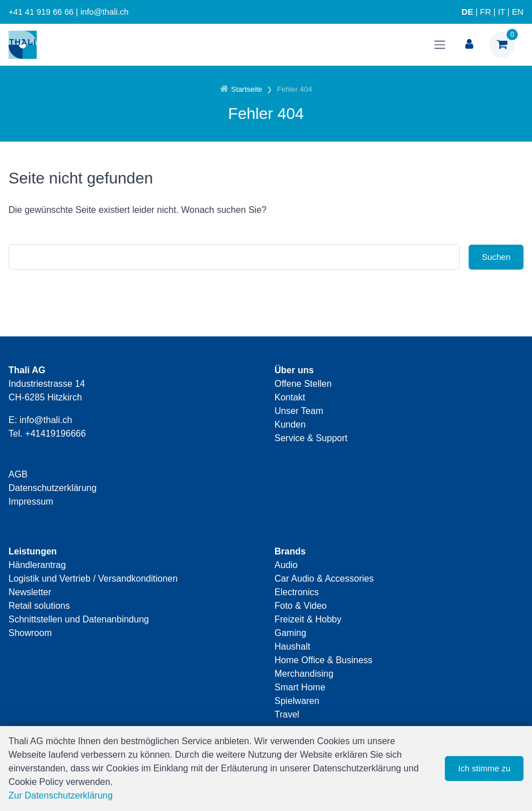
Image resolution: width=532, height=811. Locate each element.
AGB (18, 474)
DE (467, 12)
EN (518, 12)
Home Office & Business (323, 660)
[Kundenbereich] (469, 45)
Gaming (290, 633)
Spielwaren (297, 701)
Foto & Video (301, 606)
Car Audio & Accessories (324, 579)
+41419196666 (55, 434)
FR (486, 12)
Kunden (290, 424)
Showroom (30, 633)
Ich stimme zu (484, 768)
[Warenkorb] (502, 45)
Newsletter (30, 592)
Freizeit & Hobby (308, 619)
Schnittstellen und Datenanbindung (79, 619)
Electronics (297, 592)
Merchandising (304, 674)
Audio (286, 565)
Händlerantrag (37, 565)
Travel (287, 714)
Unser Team (299, 411)
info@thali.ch (46, 420)
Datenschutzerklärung (53, 488)
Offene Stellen (303, 384)
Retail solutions (39, 606)
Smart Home (300, 687)
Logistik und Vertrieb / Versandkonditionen (93, 579)
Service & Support (311, 438)
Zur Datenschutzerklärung (61, 795)
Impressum (31, 501)
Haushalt (292, 646)
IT (502, 12)
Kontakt (290, 397)
